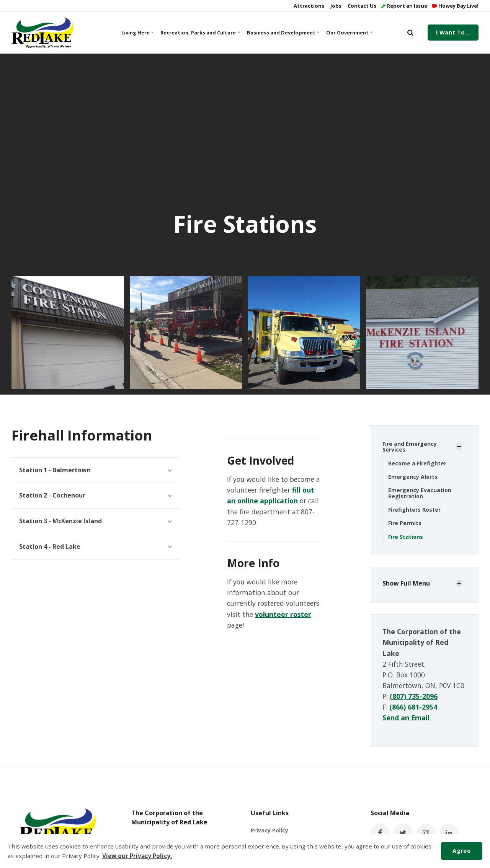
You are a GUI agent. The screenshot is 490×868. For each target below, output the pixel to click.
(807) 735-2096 (414, 696)
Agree (461, 851)
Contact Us (361, 6)
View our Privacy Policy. (137, 856)
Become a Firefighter (417, 463)
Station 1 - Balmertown (96, 470)
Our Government (349, 33)
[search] (410, 33)
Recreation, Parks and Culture (199, 33)
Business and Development (282, 33)
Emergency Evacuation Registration (420, 493)
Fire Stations (406, 537)
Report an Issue (404, 6)
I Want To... (453, 32)
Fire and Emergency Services (410, 447)
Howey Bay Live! (455, 6)
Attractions (308, 6)
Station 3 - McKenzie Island (96, 521)
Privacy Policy (269, 830)
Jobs (335, 6)
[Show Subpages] (459, 447)
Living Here (137, 33)
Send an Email (406, 718)
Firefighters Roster (414, 510)
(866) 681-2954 (413, 707)
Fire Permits (405, 523)
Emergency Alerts (413, 477)
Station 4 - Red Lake (96, 547)
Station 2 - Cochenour (96, 495)
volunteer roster (283, 614)
